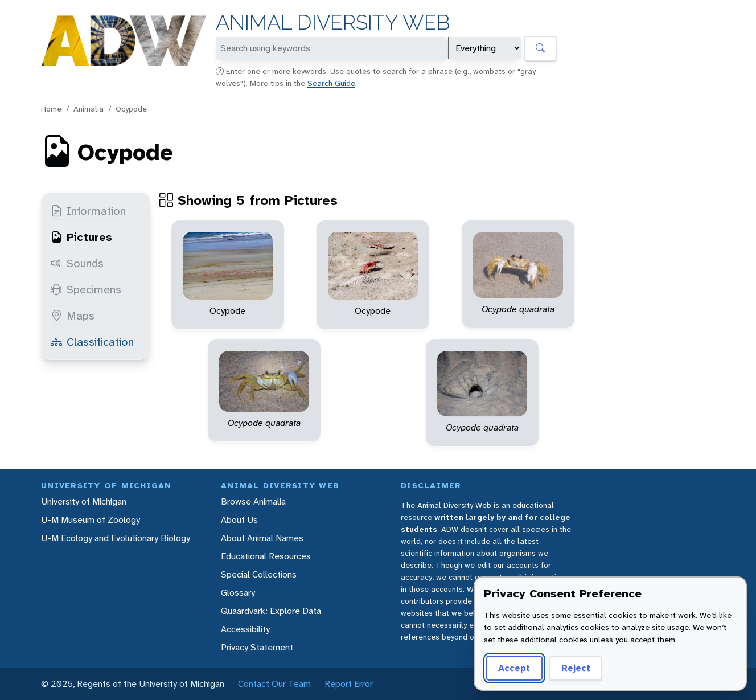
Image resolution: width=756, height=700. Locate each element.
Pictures (81, 237)
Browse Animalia (253, 502)
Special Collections (259, 574)
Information (88, 211)
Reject (572, 668)
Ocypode (131, 109)
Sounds (77, 263)
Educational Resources (266, 556)
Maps (73, 316)
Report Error (349, 684)
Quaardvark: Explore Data (271, 611)
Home (51, 109)
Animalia (89, 109)
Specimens (86, 289)
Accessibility (245, 629)
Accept (512, 668)
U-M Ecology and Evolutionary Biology (116, 538)
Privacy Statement (257, 647)
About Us (239, 520)
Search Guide (331, 83)
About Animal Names (262, 538)
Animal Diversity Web (333, 22)
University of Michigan (84, 502)
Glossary (238, 593)
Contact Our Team (274, 684)
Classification (92, 342)
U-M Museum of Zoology (91, 520)
